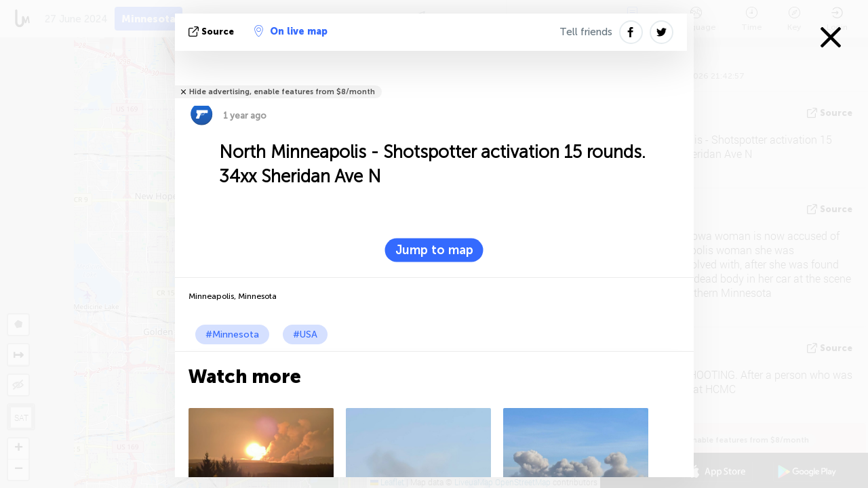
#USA (305, 334)
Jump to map (434, 250)
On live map (291, 31)
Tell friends (586, 32)
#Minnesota (232, 334)
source (213, 32)
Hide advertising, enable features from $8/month (282, 92)
